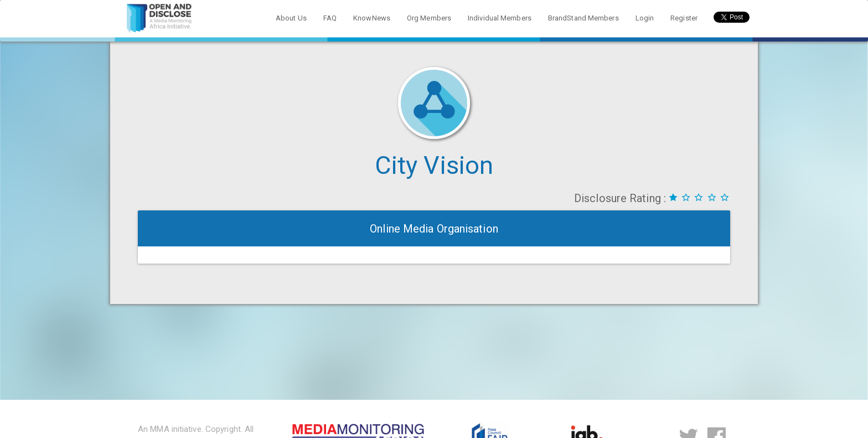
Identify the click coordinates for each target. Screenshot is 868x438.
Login (645, 18)
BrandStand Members (583, 18)
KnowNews (372, 18)
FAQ (330, 18)
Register (684, 18)
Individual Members (500, 18)
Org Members (429, 18)
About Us (291, 18)
